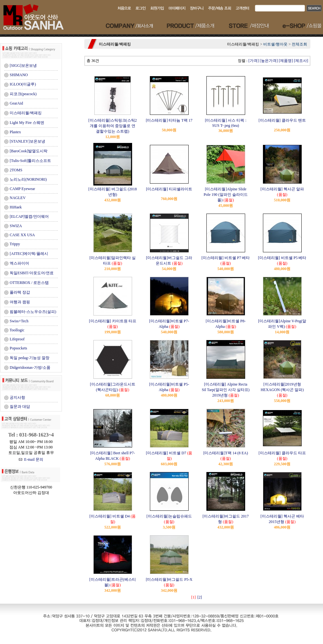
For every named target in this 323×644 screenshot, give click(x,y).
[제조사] (301, 61)
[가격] (254, 61)
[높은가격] (269, 61)
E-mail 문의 (31, 459)
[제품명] (286, 61)
